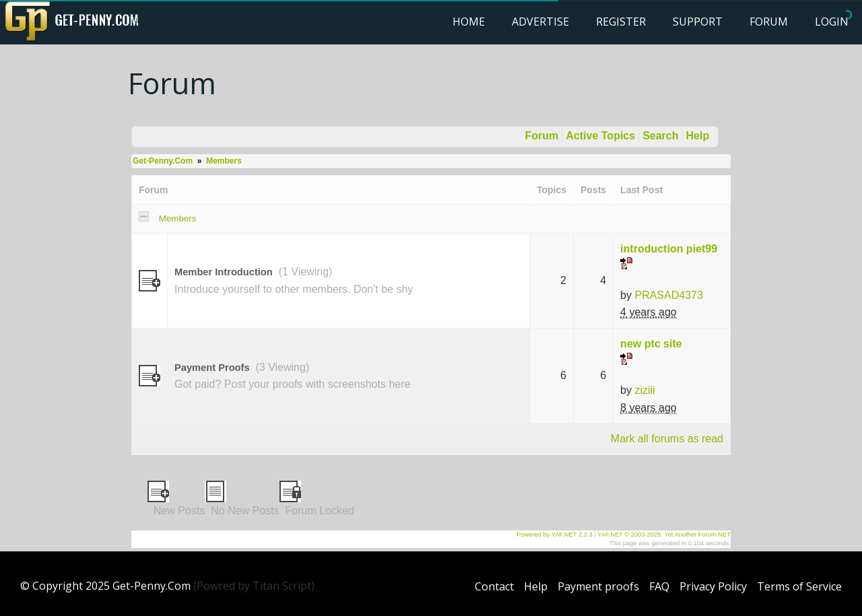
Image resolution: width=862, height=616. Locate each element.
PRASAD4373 (668, 295)
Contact (494, 586)
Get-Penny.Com (163, 161)
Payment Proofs (212, 368)
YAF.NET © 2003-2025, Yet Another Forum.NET (664, 535)
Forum (769, 22)
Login (832, 22)
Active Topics (600, 136)
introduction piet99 (669, 249)
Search (660, 136)
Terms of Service (799, 586)
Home (469, 22)
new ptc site (651, 344)
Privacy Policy (713, 586)
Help (698, 136)
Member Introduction (224, 272)
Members (224, 161)
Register (621, 22)
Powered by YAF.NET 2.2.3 (555, 535)
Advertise (540, 22)
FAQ (659, 586)
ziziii (644, 390)
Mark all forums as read (667, 439)
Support (698, 22)
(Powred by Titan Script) (254, 586)
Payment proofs (598, 586)
